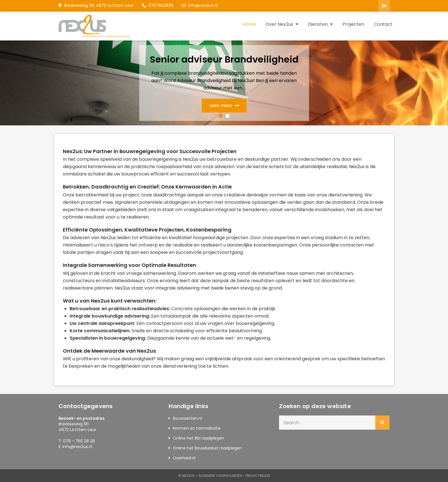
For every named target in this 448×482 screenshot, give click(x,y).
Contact (383, 24)
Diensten (318, 24)
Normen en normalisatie (197, 428)
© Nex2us (187, 475)
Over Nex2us (279, 24)
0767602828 (158, 5)
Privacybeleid (258, 475)
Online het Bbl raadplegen (199, 438)
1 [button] (221, 116)
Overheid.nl (184, 458)
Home (249, 24)
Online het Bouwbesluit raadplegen (207, 448)
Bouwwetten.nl (187, 418)
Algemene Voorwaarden (220, 475)
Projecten (353, 24)
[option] (224, 83)
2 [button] (228, 116)
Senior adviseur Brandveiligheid (224, 59)
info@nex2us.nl (200, 5)
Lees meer (224, 105)
